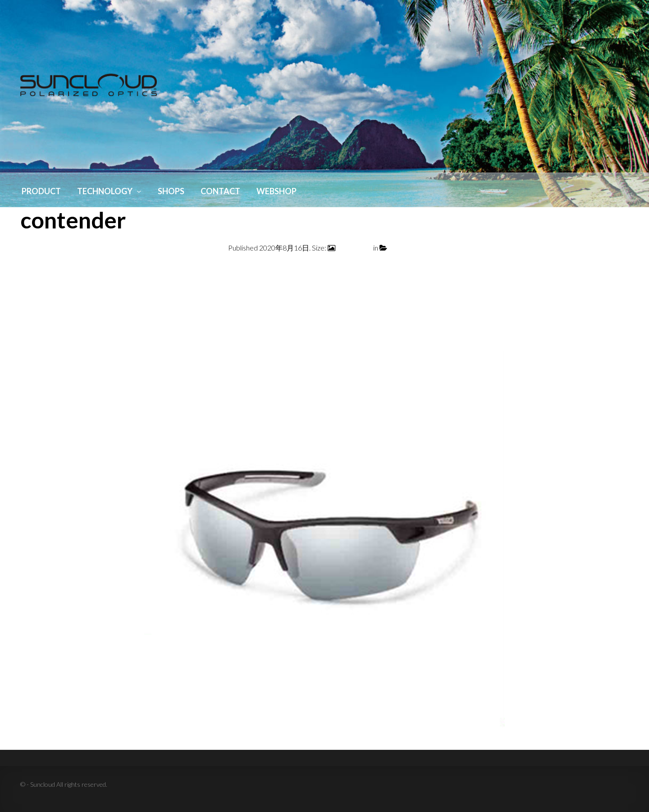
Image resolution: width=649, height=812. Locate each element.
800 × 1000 (354, 248)
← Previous (38, 270)
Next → (617, 270)
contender (405, 248)
